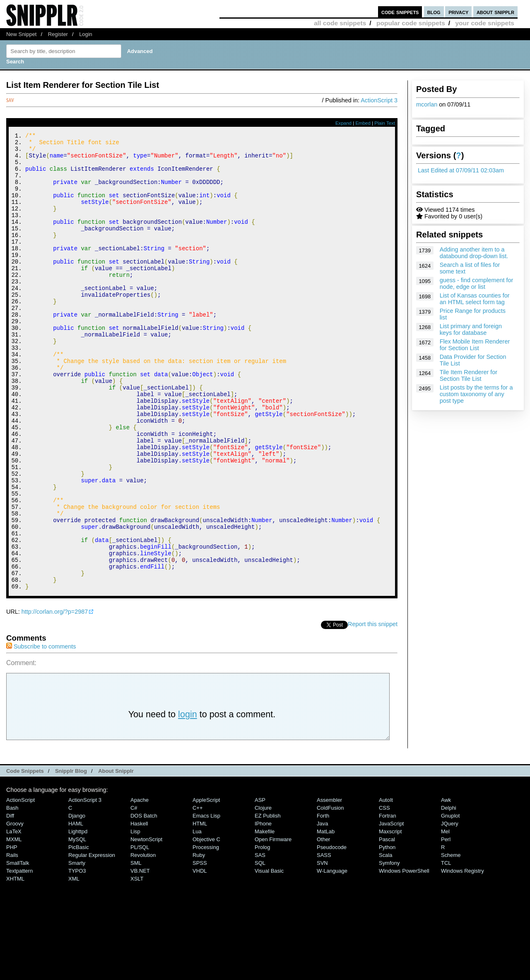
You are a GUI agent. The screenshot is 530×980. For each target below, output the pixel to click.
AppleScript (206, 886)
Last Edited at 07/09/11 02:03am (461, 170)
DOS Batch (144, 901)
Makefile (265, 917)
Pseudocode (332, 933)
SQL (260, 949)
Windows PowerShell (404, 957)
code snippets (400, 12)
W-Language (332, 957)
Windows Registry (463, 957)
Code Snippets (25, 857)
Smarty (77, 949)
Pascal (387, 925)
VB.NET (140, 957)
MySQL (77, 925)
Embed (363, 123)
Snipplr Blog (71, 857)
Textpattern (19, 957)
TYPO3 (77, 957)
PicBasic (79, 933)
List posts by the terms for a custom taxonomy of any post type (476, 394)
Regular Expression (92, 941)
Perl (446, 925)
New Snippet (21, 34)
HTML (200, 909)
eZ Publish (268, 901)
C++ (198, 894)
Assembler (329, 886)
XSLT (137, 964)
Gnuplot (450, 901)
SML (136, 949)
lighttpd (78, 917)
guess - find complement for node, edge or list (477, 283)
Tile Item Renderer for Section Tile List (469, 375)
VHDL (200, 957)
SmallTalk (18, 949)
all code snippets (340, 23)
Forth (323, 901)
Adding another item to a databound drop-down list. (474, 253)
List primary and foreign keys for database (471, 329)
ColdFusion (330, 894)
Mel (445, 917)
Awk (446, 886)
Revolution (143, 941)
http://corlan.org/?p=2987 (55, 697)
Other (323, 925)
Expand (343, 123)
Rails (12, 941)
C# (134, 894)
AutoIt (386, 886)
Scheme (451, 941)
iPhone (263, 909)
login (188, 800)
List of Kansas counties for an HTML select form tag (475, 299)
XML (74, 964)
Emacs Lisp (206, 901)
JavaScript (391, 909)
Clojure (263, 894)
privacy (458, 12)
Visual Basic (269, 957)
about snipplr (495, 12)
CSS (384, 894)
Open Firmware (273, 925)
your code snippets (485, 23)
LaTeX (14, 917)
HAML (76, 909)
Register (58, 34)
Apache (140, 886)
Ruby (199, 941)
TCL (446, 949)
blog (434, 12)
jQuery (450, 909)
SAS (260, 941)
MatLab (326, 917)
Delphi (449, 894)
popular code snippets (411, 23)
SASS (324, 941)
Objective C (206, 925)
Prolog (262, 933)
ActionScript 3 (379, 100)
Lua (197, 917)
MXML (14, 925)
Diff (10, 901)
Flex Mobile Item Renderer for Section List (475, 345)
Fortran (388, 901)
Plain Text (385, 123)
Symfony (389, 949)
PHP (12, 933)
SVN (322, 949)
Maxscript (390, 917)
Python (387, 933)
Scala (385, 941)
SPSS (200, 949)
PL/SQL (140, 933)
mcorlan (427, 104)
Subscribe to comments (41, 732)
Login (86, 34)
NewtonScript (146, 925)
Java (322, 909)
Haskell (139, 909)
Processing (206, 933)
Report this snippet (373, 710)
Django (77, 901)
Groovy (15, 909)
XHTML (15, 964)
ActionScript (20, 886)
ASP (260, 886)
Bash (12, 894)
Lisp (135, 917)
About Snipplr (116, 857)
